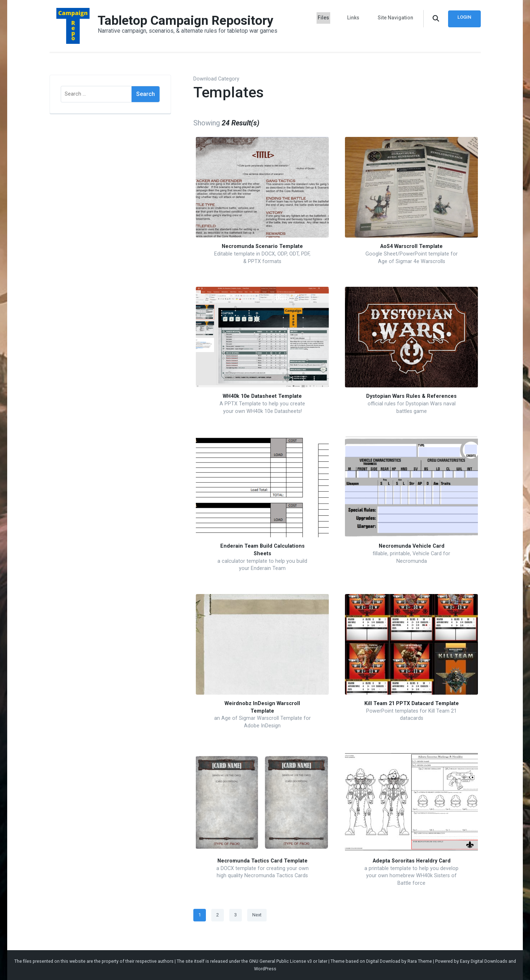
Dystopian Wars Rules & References (411, 396)
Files (328, 17)
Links (356, 17)
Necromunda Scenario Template (262, 246)
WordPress (265, 969)
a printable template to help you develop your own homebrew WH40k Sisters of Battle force (411, 876)
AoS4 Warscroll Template (411, 246)
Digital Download (383, 961)
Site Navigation (395, 17)
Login (464, 17)
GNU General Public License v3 (280, 961)
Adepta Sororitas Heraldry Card (412, 861)
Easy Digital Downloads (484, 961)
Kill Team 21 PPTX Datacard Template (412, 703)
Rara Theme (420, 961)
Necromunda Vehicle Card (412, 546)
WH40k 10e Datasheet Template (262, 396)
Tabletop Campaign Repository (186, 20)
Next (257, 915)
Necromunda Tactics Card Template (262, 861)
